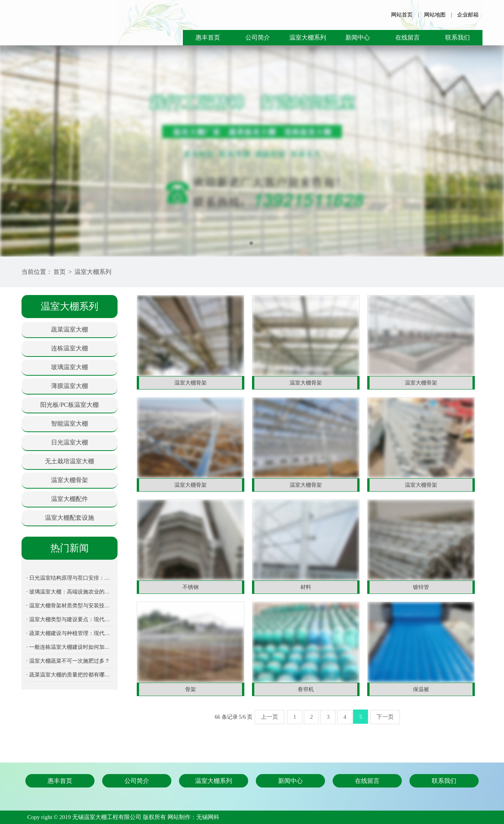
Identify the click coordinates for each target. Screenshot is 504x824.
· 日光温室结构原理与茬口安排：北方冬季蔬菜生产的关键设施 (70, 578)
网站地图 (435, 15)
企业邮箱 (468, 15)
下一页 (385, 717)
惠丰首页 (208, 37)
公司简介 (258, 37)
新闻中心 (358, 37)
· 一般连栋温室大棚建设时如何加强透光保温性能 (70, 647)
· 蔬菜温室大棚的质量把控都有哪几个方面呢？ (70, 675)
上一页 (269, 717)
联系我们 (458, 37)
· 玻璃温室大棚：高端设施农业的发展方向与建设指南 (70, 592)
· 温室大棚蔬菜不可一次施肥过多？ (68, 661)
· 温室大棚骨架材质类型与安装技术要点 (70, 606)
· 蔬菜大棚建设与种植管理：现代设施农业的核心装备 (70, 633)
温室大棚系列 (308, 37)
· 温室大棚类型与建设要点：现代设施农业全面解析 (70, 619)
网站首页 (402, 15)
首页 (60, 272)
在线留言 (408, 37)
